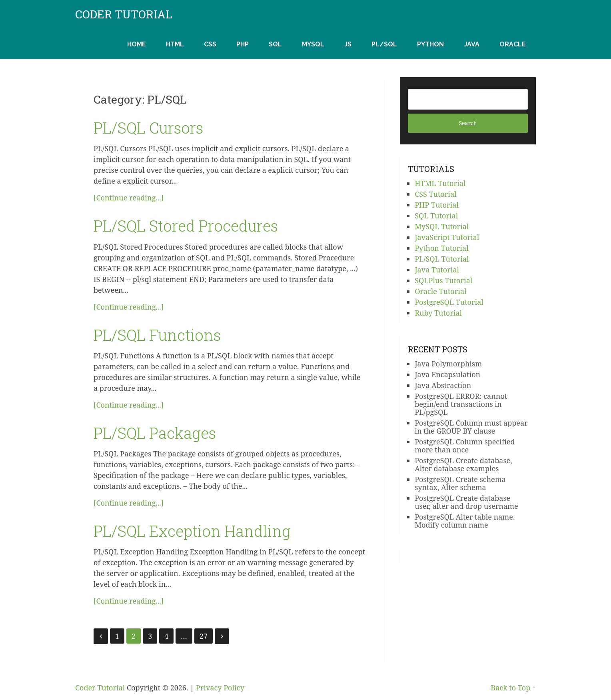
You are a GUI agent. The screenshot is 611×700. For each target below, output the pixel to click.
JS (348, 44)
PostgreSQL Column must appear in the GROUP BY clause (471, 427)
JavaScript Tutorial (447, 237)
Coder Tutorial (124, 14)
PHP (243, 44)
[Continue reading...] (129, 198)
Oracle (513, 44)
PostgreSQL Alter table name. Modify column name (465, 521)
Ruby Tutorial (438, 313)
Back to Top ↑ (513, 688)
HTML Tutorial (440, 183)
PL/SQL (384, 44)
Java (472, 44)
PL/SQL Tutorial (442, 259)
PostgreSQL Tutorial (449, 302)
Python (430, 44)
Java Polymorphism (448, 364)
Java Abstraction (443, 385)
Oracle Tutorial (441, 291)
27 (204, 636)
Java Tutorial (437, 270)
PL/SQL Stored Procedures (186, 226)
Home (137, 44)
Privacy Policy (220, 688)
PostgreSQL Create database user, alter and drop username (466, 502)
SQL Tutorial (436, 216)
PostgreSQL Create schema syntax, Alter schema (460, 483)
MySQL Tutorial (442, 226)
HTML (175, 44)
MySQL (313, 44)
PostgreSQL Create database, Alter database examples (463, 464)
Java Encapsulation (447, 374)
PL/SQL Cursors (148, 128)
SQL (275, 44)
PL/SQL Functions (157, 335)
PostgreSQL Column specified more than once (465, 446)
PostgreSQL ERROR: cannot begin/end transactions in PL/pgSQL (461, 404)
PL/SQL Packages (155, 433)
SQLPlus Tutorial (443, 280)
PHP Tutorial (437, 205)
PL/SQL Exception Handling (192, 531)
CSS (210, 44)
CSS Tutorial (435, 194)
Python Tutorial (442, 248)
